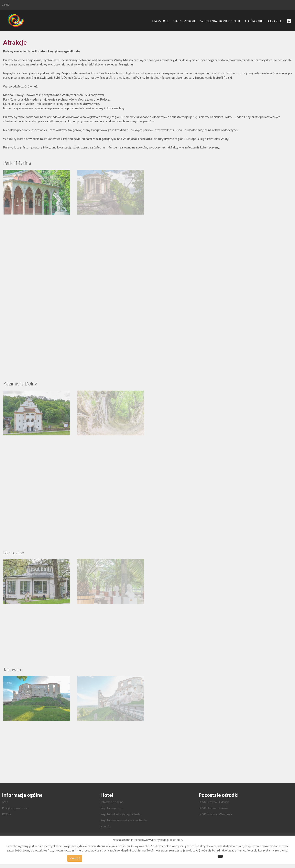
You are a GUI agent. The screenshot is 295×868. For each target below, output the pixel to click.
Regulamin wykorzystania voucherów (124, 820)
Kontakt (106, 826)
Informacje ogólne (112, 802)
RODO (6, 814)
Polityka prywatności (15, 808)
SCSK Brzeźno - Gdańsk (214, 802)
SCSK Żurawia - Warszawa (215, 814)
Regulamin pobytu (112, 808)
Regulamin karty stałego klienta (121, 814)
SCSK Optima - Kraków (213, 808)
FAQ (5, 802)
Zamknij (75, 858)
